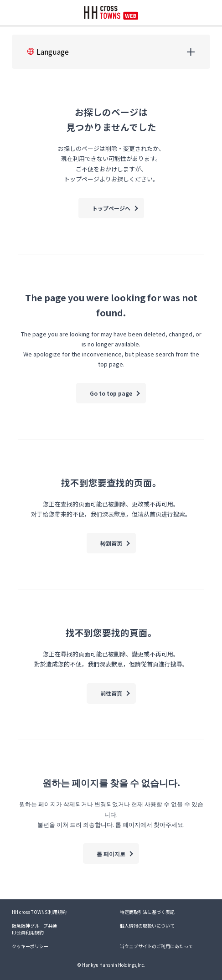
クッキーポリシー (30, 946)
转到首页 (111, 543)
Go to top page (111, 393)
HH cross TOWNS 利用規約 (39, 912)
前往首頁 (111, 693)
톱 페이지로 (111, 854)
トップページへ (111, 208)
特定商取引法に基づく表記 (147, 912)
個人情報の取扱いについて (147, 926)
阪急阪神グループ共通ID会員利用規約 (34, 929)
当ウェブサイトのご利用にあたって (156, 946)
